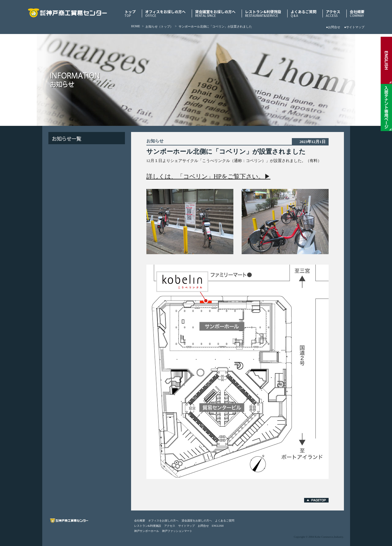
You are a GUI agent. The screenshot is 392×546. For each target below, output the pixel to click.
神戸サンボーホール (147, 531)
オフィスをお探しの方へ (165, 13)
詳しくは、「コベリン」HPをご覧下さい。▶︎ (209, 176)
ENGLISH (218, 526)
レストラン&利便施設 (263, 13)
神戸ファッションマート (177, 531)
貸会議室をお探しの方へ (215, 13)
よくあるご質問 (303, 13)
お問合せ (203, 526)
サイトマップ (187, 526)
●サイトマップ (354, 27)
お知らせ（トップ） (159, 26)
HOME (136, 26)
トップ (130, 13)
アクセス (333, 13)
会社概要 (357, 13)
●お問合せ (333, 27)
